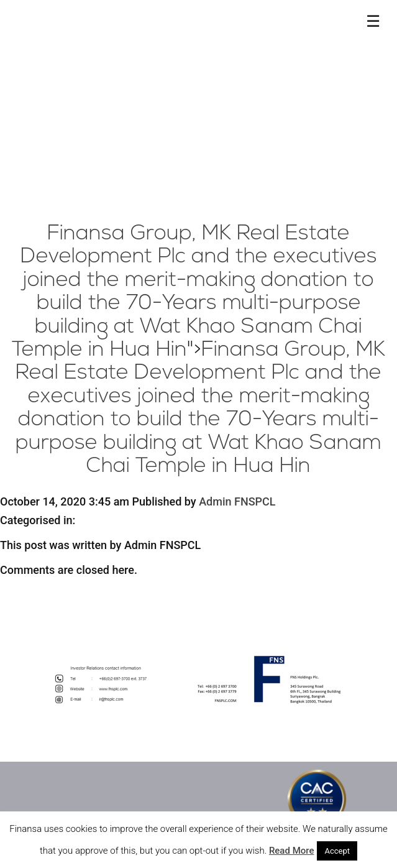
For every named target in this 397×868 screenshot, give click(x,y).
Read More (292, 851)
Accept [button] (337, 851)
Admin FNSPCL (237, 501)
